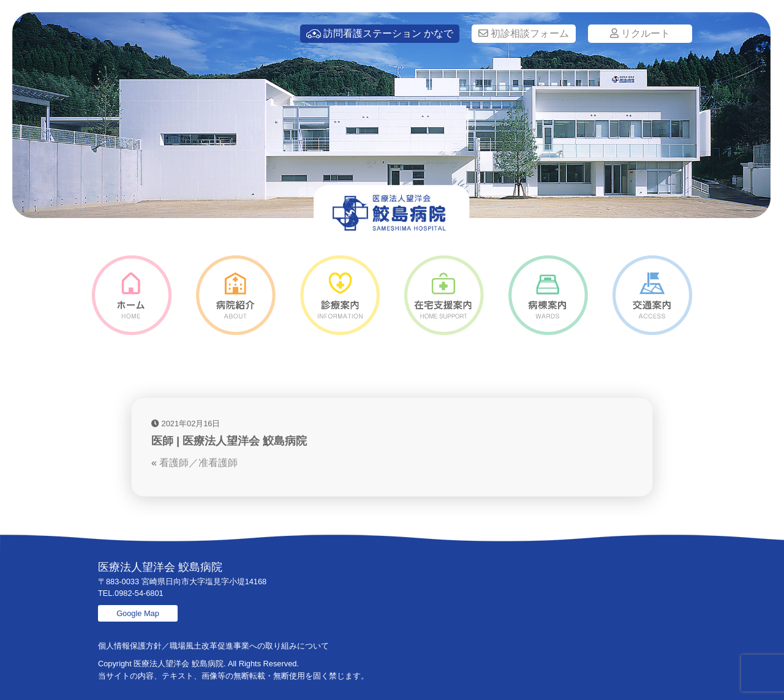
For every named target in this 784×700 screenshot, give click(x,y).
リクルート (640, 33)
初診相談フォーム (524, 33)
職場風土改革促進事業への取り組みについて (249, 646)
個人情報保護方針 (130, 646)
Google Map (138, 613)
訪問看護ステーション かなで (380, 34)
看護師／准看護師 (198, 463)
